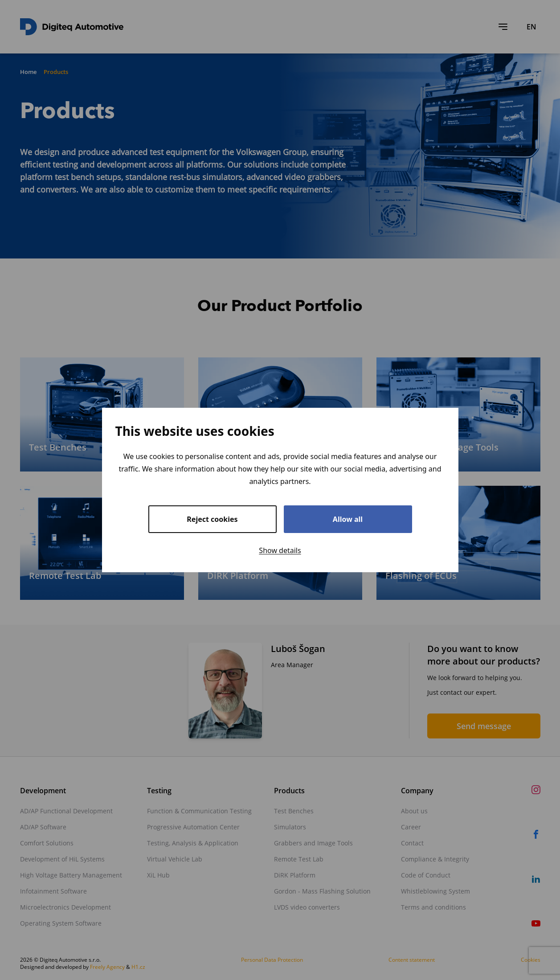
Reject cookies (212, 519)
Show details (280, 550)
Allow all (348, 519)
